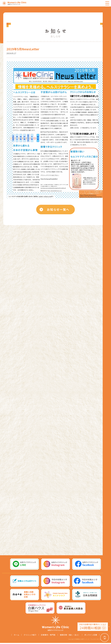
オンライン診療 (91, 636)
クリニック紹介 (30, 636)
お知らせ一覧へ (58, 210)
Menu (107, 3)
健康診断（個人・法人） (70, 636)
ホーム (16, 636)
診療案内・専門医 (48, 636)
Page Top (104, 638)
